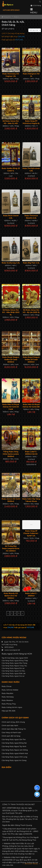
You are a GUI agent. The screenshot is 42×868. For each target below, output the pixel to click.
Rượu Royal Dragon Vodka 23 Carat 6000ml (31, 359)
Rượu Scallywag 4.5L (11, 263)
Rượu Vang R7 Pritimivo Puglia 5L (31, 122)
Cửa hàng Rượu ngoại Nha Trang (14, 663)
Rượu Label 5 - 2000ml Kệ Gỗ (31, 453)
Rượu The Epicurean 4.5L (31, 169)
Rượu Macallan (7, 693)
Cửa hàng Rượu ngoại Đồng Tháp (15, 661)
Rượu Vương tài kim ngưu (12, 707)
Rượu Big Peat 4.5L (31, 263)
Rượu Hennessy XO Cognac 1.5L (11, 75)
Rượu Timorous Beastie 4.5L (31, 217)
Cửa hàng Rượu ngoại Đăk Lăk (14, 673)
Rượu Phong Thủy (9, 704)
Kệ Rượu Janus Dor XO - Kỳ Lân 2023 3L (31, 311)
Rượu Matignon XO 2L (31, 75)
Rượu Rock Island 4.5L (11, 217)
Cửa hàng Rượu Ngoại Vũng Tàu (14, 666)
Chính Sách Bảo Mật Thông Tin (14, 729)
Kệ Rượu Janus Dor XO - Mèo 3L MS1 (11, 122)
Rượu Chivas (7, 686)
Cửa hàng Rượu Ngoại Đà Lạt (13, 668)
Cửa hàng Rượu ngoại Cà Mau (13, 671)
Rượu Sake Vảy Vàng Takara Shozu (31, 500)
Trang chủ (6, 17)
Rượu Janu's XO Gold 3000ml (11, 500)
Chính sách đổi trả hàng (11, 736)
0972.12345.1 (9, 647)
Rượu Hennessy (8, 697)
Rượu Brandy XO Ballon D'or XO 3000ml (11, 596)
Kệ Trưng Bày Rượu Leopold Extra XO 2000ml (11, 548)
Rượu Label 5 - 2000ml (31, 594)
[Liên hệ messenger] (37, 794)
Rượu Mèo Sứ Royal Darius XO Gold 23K (31, 406)
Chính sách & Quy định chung (13, 722)
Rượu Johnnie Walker (10, 690)
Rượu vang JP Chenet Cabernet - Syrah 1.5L (31, 533)
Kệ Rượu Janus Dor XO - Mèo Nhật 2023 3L (11, 312)
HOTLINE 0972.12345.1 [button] (11, 10)
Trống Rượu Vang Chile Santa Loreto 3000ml (11, 454)
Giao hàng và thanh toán (11, 732)
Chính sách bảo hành (10, 726)
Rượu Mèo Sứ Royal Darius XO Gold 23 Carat (11, 407)
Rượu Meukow (7, 700)
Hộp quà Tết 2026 (9, 711)
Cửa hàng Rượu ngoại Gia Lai (13, 676)
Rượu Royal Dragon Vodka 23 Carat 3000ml (11, 359)
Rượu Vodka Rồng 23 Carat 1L (11, 169)
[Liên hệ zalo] (37, 788)
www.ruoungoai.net (12, 650)
